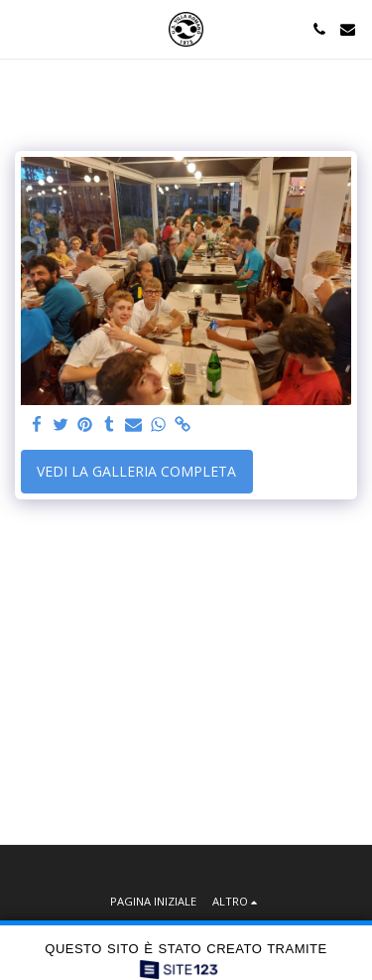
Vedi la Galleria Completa (136, 471)
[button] (22, 28)
